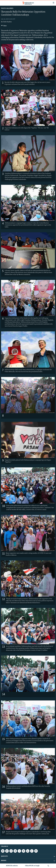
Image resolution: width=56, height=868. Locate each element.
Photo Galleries (7, 8)
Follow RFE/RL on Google (32, 866)
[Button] (4, 26)
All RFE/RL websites (12, 866)
